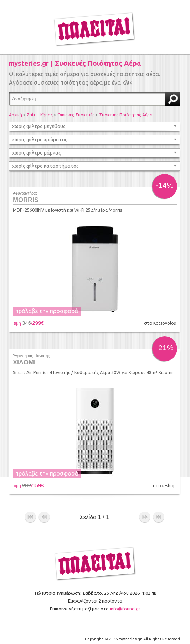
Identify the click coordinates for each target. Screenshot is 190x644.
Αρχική (16, 115)
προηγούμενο (44, 513)
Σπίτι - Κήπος (40, 115)
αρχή (30, 513)
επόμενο (145, 513)
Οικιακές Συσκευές (76, 115)
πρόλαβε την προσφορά (47, 311)
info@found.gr (125, 604)
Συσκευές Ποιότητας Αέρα (126, 115)
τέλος (159, 513)
